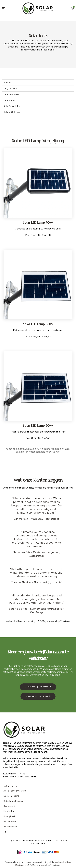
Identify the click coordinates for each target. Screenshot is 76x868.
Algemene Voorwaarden (15, 791)
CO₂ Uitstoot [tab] (10, 88)
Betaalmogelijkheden (13, 801)
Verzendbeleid (10, 826)
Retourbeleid (10, 821)
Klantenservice (10, 806)
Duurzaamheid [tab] (11, 94)
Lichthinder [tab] (9, 100)
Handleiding (9, 811)
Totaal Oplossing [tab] (12, 112)
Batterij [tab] (7, 82)
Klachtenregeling (11, 796)
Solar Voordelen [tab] (12, 106)
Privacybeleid (10, 816)
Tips (6, 832)
